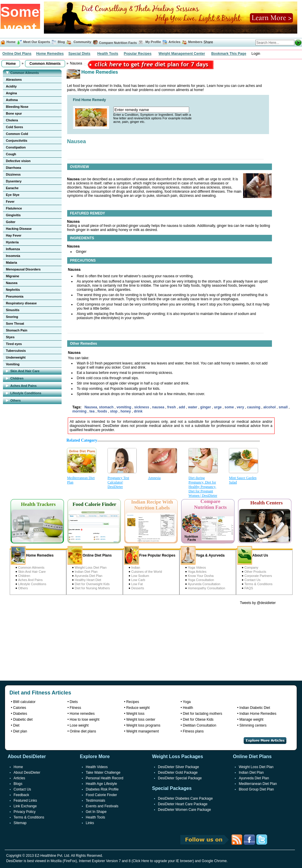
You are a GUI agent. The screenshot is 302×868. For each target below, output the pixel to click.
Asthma (12, 100)
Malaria (11, 263)
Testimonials (95, 801)
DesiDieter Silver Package (178, 767)
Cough (11, 154)
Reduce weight (138, 708)
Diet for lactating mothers (203, 714)
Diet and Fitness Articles (40, 693)
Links (90, 823)
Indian (136, 567)
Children (24, 576)
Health (188, 708)
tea (93, 411)
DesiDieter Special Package (180, 778)
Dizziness (13, 174)
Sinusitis (13, 310)
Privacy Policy (25, 812)
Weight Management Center (182, 54)
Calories (20, 708)
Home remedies (82, 714)
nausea (159, 407)
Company (251, 567)
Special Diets (79, 54)
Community (82, 42)
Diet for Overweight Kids (92, 584)
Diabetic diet (23, 720)
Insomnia (13, 256)
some (230, 407)
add (183, 407)
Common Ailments (31, 567)
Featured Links (25, 801)
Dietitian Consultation (200, 725)
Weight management (143, 731)
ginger (206, 407)
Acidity (11, 86)
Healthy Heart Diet (88, 580)
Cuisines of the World (147, 572)
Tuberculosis (16, 351)
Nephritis (13, 290)
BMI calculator (24, 702)
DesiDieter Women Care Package (184, 810)
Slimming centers (253, 725)
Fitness (76, 708)
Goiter (11, 222)
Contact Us (253, 580)
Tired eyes (14, 344)
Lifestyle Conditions (32, 584)
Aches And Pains (30, 580)
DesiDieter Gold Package (178, 773)
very (241, 407)
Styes (10, 337)
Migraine (13, 276)
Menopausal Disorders (23, 269)
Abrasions (14, 80)
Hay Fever (14, 235)
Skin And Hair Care (32, 572)
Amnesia (154, 478)
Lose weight (79, 725)
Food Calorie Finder (101, 795)
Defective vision (18, 161)
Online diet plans (83, 731)
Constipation (16, 147)
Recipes (133, 702)
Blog (61, 42)
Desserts (138, 588)
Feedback (21, 795)
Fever (10, 202)
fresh (172, 407)
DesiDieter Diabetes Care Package (185, 798)
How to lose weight (85, 720)
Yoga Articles (197, 572)
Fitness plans (193, 731)
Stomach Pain (17, 330)
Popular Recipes (138, 54)
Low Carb (138, 580)
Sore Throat (15, 324)
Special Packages (172, 788)
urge (218, 407)
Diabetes (20, 714)
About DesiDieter (27, 773)
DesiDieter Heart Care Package (183, 804)
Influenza (13, 249)
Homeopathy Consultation (207, 588)
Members (195, 42)
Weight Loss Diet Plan (91, 567)
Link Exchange (25, 806)
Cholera (12, 120)
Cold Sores (14, 127)
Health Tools (108, 54)
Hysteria (12, 242)
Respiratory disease (21, 303)
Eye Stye (13, 195)
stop (114, 411)
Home (11, 42)
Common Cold (17, 134)
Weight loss (136, 714)
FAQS (249, 588)
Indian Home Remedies (258, 714)
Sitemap (20, 823)
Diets (74, 702)
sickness (142, 407)
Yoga (187, 702)
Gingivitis (13, 215)
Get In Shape (96, 812)
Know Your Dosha (201, 576)
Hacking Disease (19, 229)
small (284, 407)
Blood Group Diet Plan (256, 789)
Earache (12, 188)
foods (103, 411)
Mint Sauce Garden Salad (243, 480)
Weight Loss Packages (178, 756)
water (193, 407)
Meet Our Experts (37, 42)
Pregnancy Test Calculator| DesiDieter (118, 482)
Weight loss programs (143, 725)
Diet (16, 725)
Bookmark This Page (229, 54)
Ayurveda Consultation (204, 584)
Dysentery (14, 181)
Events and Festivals (102, 806)
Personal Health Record (104, 778)
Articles (174, 42)
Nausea (12, 283)
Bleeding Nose (17, 107)
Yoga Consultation (201, 580)
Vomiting (13, 364)
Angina (11, 93)
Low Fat (137, 584)
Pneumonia (15, 296)
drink (138, 411)
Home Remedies (50, 54)
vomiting (124, 407)
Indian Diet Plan (86, 572)
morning (80, 411)
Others (23, 588)
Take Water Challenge (103, 773)
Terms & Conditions (259, 584)
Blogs (18, 784)
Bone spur (14, 113)
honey (126, 411)
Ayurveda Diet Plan (89, 576)
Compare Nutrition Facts (118, 43)
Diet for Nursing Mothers (92, 588)
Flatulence (14, 208)
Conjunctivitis (17, 141)
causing (254, 407)
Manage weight (251, 720)
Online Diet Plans (17, 54)
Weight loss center (141, 720)
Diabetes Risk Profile (102, 789)
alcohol (270, 407)
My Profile (153, 42)
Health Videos (97, 767)
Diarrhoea (13, 168)
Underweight (16, 357)
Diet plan (20, 731)
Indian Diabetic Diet (255, 708)
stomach (107, 407)
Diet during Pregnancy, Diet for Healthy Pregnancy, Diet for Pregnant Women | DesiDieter (203, 487)
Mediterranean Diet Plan (81, 480)
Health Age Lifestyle (101, 784)
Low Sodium (140, 576)
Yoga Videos (197, 567)
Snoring (12, 317)
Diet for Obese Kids (198, 720)
